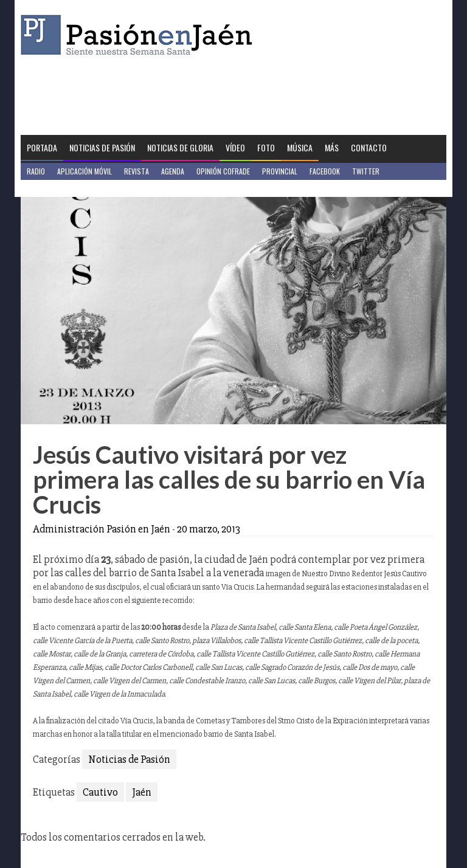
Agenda (173, 171)
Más (332, 147)
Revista (137, 171)
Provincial (280, 171)
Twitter (366, 171)
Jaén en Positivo (53, 188)
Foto (266, 147)
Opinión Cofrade (223, 171)
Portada (42, 147)
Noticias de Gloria (180, 147)
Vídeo (235, 147)
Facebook (325, 171)
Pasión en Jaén (140, 35)
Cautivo (100, 792)
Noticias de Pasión (102, 147)
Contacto (369, 147)
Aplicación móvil (85, 171)
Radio (36, 171)
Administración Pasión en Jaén (102, 529)
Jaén (142, 792)
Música (300, 147)
